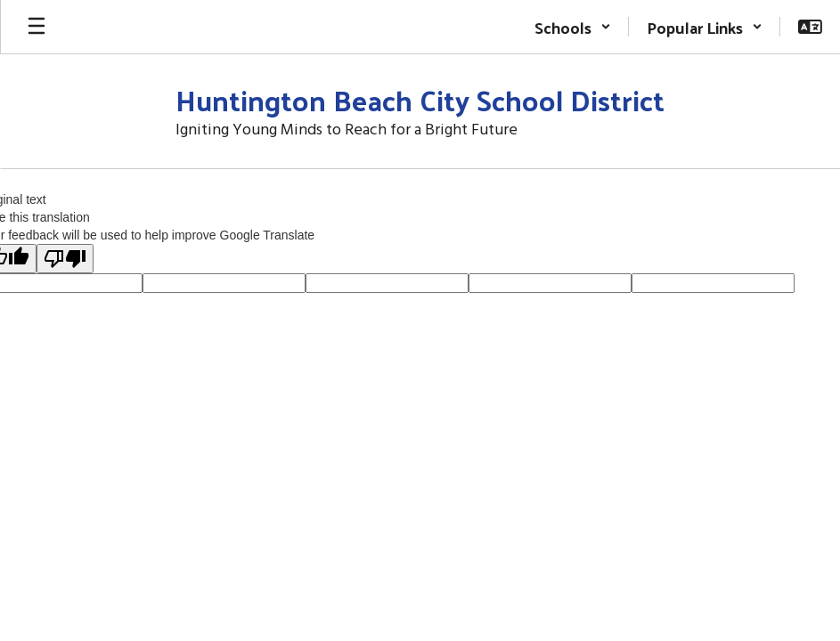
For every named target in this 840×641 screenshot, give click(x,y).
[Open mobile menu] (37, 27)
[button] (573, 27)
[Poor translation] (65, 259)
